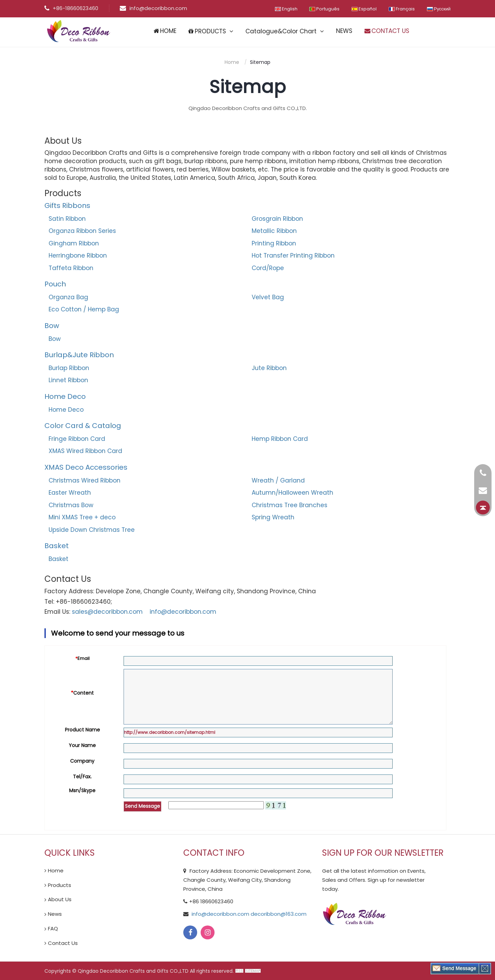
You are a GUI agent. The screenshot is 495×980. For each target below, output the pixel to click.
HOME (165, 31)
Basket (58, 559)
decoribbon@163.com (278, 914)
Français (402, 9)
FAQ (53, 928)
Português (324, 9)
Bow (52, 326)
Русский (439, 9)
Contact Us (63, 943)
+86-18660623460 (71, 8)
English (286, 9)
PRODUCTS (207, 31)
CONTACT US (387, 31)
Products (60, 885)
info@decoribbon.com (153, 8)
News (55, 914)
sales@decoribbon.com (107, 612)
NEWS (344, 31)
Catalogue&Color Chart (281, 31)
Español (364, 9)
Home (232, 62)
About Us (60, 899)
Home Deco (66, 410)
